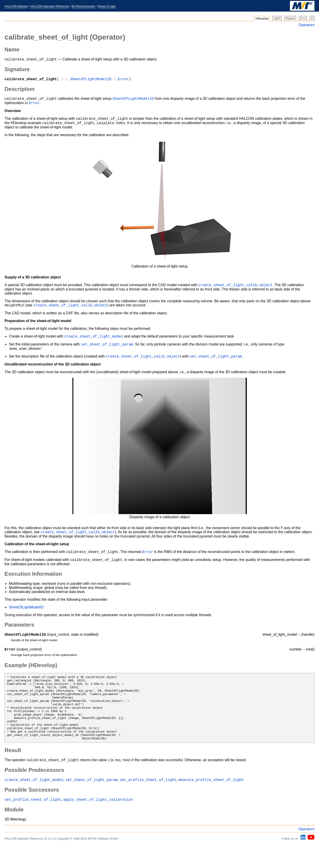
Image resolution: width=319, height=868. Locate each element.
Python (290, 19)
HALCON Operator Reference (50, 6)
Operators (306, 25)
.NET (277, 19)
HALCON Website (16, 6)
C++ (303, 19)
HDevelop (262, 19)
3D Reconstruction (83, 6)
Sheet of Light (107, 6)
